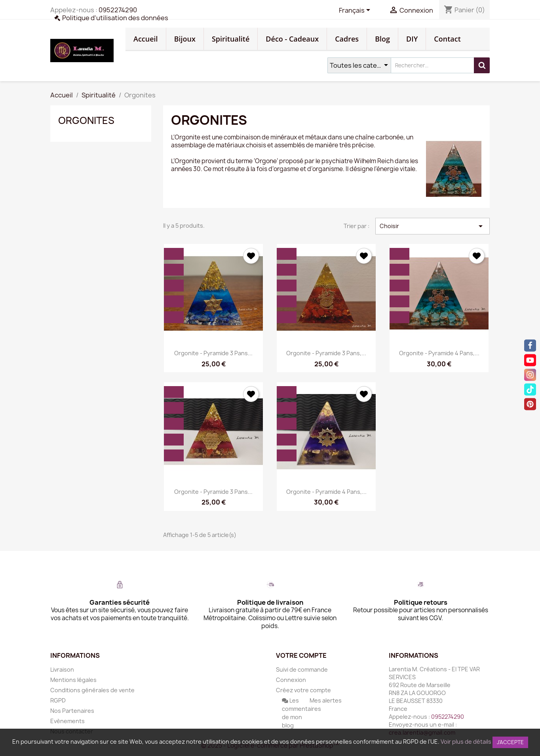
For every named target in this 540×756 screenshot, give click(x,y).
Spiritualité (231, 39)
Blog (382, 39)
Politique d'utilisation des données (115, 18)
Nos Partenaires (72, 711)
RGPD (58, 700)
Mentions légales (73, 680)
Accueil (146, 39)
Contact (447, 39)
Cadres (347, 39)
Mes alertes (326, 700)
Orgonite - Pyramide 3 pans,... (326, 353)
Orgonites (86, 120)
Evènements (67, 721)
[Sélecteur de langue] (356, 11)
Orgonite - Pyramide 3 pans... (213, 353)
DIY (412, 39)
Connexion (291, 680)
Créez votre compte (303, 690)
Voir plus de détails (466, 742)
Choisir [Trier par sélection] (433, 226)
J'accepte (510, 742)
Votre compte (301, 655)
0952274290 (118, 10)
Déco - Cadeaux (292, 39)
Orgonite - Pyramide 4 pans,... (439, 353)
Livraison (62, 669)
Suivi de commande (302, 669)
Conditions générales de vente (92, 690)
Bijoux (185, 39)
